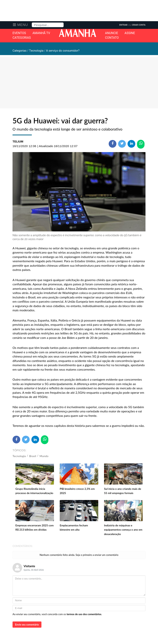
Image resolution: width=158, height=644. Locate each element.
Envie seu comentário (27, 625)
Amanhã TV (41, 33)
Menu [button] (23, 25)
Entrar (123, 25)
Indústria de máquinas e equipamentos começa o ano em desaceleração (123, 530)
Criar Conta (139, 25)
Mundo (44, 456)
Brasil (33, 456)
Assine (130, 33)
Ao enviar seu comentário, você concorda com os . (57, 614)
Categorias (22, 38)
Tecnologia (19, 456)
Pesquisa (32, 23)
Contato (112, 38)
